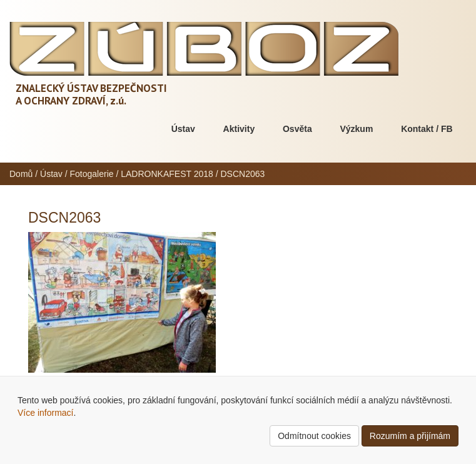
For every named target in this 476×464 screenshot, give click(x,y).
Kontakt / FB (427, 129)
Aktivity (239, 129)
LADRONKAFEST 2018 (167, 174)
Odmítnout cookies (314, 436)
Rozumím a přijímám (410, 436)
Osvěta (297, 129)
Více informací (45, 413)
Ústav (183, 129)
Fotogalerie (92, 174)
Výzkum (356, 129)
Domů (21, 174)
